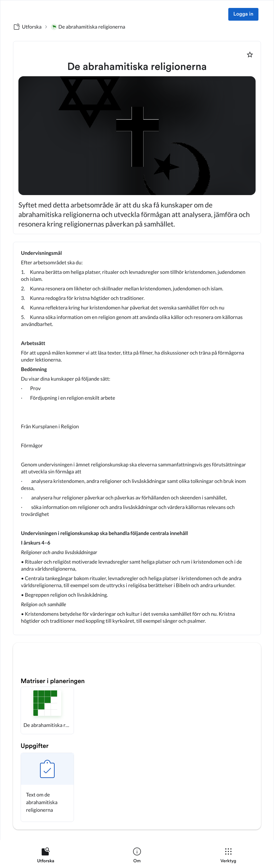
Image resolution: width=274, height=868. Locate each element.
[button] (47, 710)
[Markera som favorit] (250, 55)
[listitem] (46, 857)
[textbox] (137, 438)
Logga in (243, 14)
